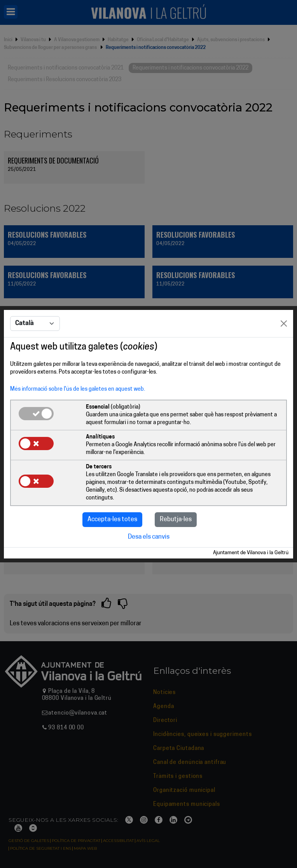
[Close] (284, 324)
